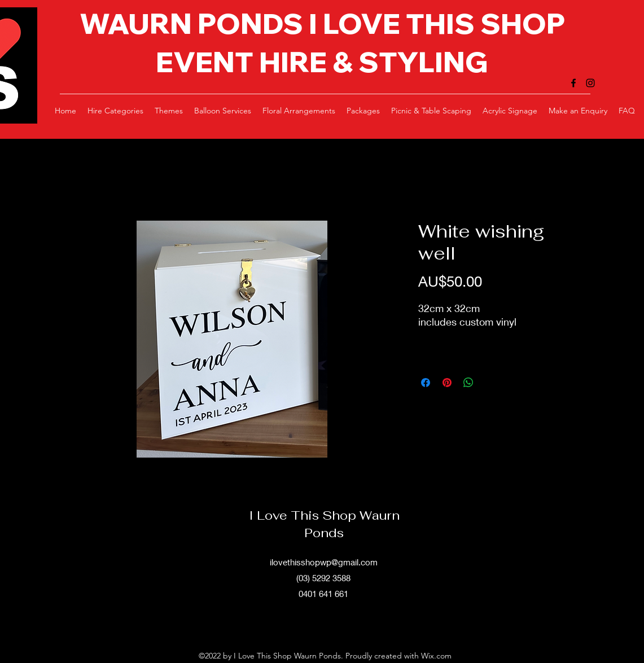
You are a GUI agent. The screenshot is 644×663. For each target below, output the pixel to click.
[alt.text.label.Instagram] (590, 83)
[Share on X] (490, 383)
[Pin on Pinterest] (447, 383)
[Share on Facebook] (426, 383)
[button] (115, 111)
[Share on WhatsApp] (468, 383)
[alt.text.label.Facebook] (573, 83)
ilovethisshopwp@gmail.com (324, 562)
